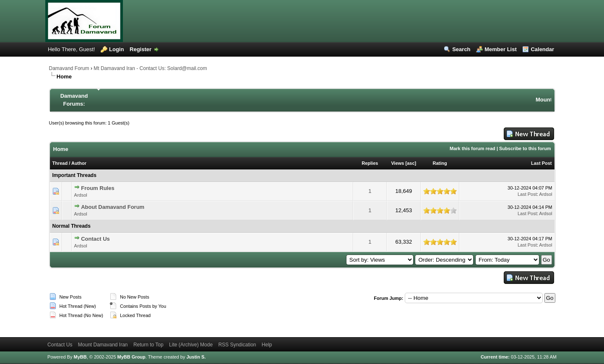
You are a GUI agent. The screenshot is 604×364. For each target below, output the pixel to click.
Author (79, 163)
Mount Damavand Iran (103, 345)
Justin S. (196, 357)
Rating (440, 163)
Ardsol (81, 195)
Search (461, 49)
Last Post (542, 163)
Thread (60, 163)
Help (267, 345)
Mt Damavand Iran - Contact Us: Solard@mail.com (150, 68)
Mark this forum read (473, 148)
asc (411, 163)
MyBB (80, 357)
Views (397, 163)
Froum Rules (98, 188)
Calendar (542, 49)
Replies (370, 163)
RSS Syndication (237, 345)
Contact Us (95, 239)
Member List (501, 49)
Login (116, 49)
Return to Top (148, 345)
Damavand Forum (69, 68)
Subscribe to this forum (525, 148)
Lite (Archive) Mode (191, 345)
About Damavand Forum (113, 207)
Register (141, 49)
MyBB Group (131, 357)
